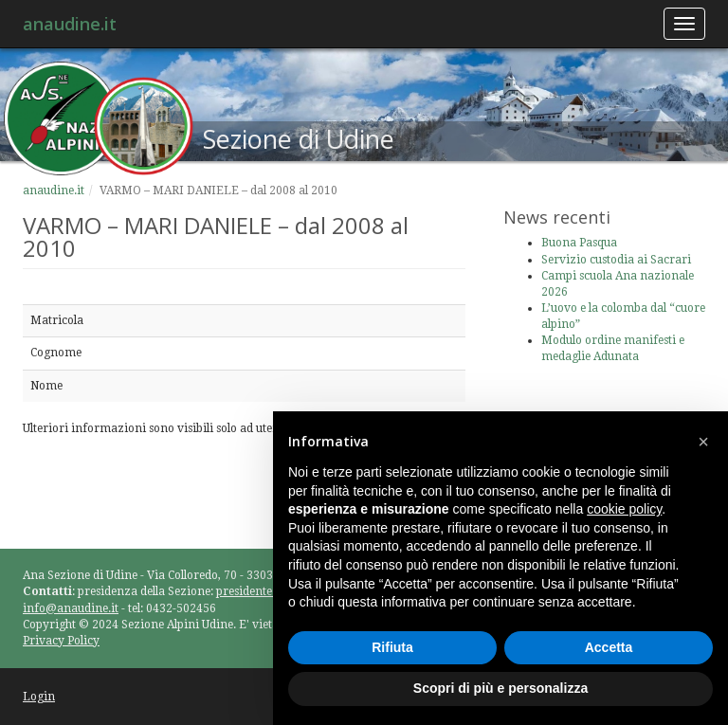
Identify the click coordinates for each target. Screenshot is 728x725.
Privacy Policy (61, 641)
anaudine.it (70, 24)
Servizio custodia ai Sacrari (616, 260)
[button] (703, 442)
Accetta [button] (609, 647)
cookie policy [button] (624, 509)
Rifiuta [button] (392, 647)
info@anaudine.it (71, 608)
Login (39, 697)
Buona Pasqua (579, 243)
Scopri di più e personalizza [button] (500, 688)
